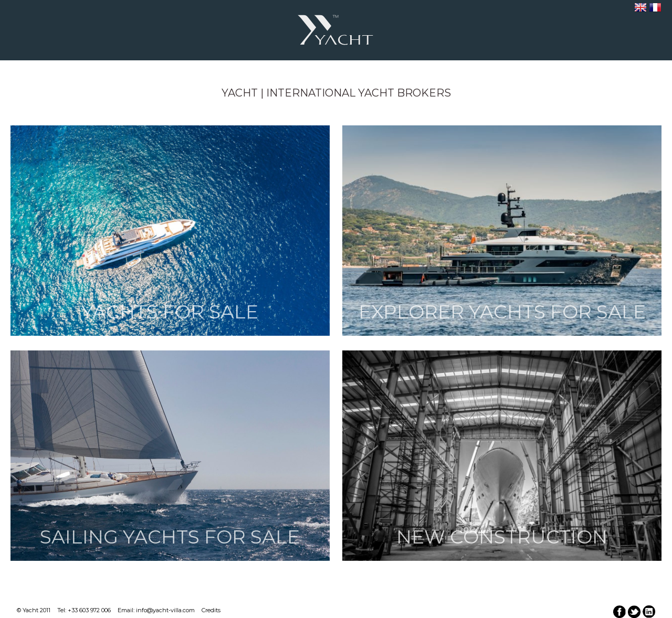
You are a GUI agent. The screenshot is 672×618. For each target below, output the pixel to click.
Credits (211, 610)
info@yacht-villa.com (165, 610)
